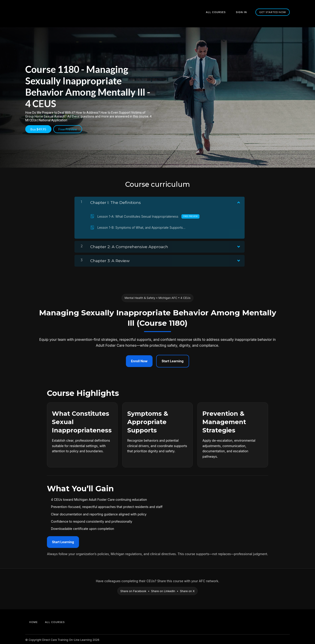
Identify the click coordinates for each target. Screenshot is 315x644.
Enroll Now (139, 360)
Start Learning (173, 360)
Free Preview (69, 129)
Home (34, 621)
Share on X (187, 590)
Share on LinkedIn (163, 590)
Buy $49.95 (38, 129)
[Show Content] (238, 200)
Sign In (243, 12)
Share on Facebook (133, 590)
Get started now (273, 12)
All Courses (220, 12)
